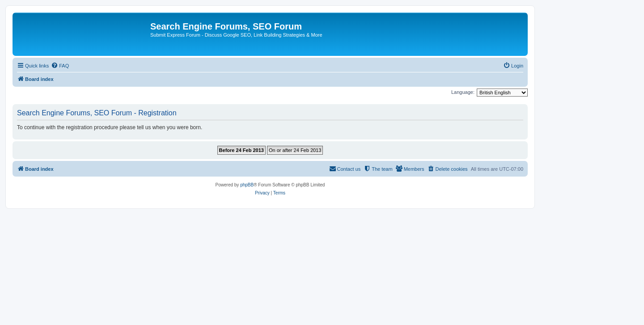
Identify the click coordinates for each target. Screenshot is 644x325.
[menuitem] (60, 66)
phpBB (247, 185)
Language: (463, 92)
